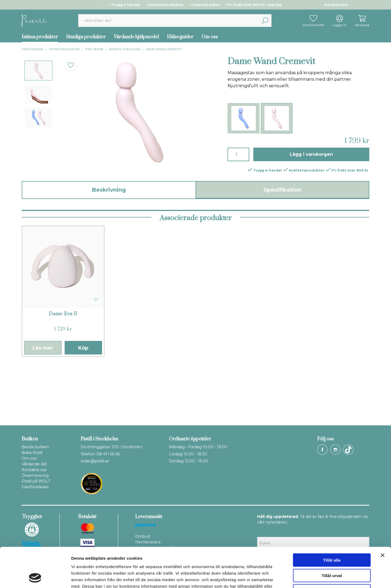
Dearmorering (35, 475)
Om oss (210, 37)
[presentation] (38, 71)
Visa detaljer (295, 577)
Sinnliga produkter (86, 37)
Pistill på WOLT (36, 481)
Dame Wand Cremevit (164, 49)
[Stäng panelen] (383, 518)
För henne (94, 49)
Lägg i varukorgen (311, 154)
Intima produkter (40, 37)
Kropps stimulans (125, 49)
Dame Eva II (63, 366)
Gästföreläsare (35, 487)
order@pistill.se (95, 461)
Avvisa (332, 553)
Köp (83, 400)
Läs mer (43, 400)
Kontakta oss (34, 470)
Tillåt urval (332, 538)
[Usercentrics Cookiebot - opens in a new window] (35, 577)
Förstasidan (33, 49)
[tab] (38, 71)
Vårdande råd (34, 464)
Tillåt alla (332, 523)
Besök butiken (35, 447)
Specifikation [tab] (282, 190)
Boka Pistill (32, 453)
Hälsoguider (180, 37)
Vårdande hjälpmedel (136, 37)
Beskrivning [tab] (109, 190)
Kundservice (336, 5)
